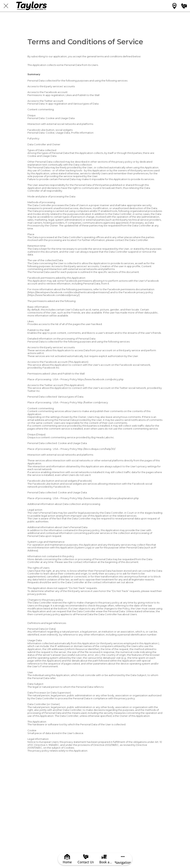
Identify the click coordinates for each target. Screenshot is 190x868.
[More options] (123, 859)
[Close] (6, 6)
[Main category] (174, 6)
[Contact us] (184, 6)
